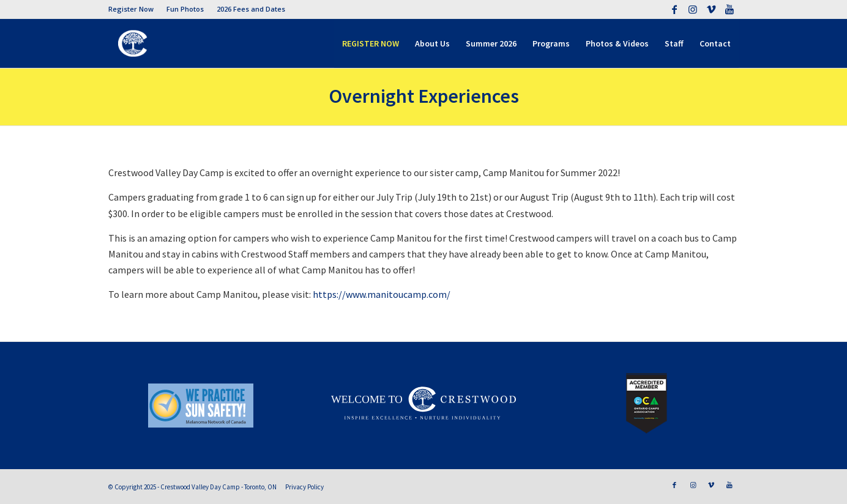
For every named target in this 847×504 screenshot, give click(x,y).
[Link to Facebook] (674, 9)
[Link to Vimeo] (711, 9)
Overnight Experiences (424, 96)
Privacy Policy (304, 487)
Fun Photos (185, 9)
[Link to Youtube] (729, 9)
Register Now (131, 9)
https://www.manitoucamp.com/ (382, 294)
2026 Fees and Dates (251, 9)
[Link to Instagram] (692, 9)
